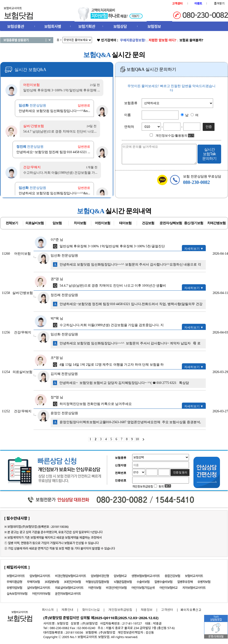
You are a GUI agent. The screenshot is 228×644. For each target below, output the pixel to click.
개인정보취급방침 (120, 610)
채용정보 (147, 610)
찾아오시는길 (91, 610)
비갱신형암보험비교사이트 (70, 576)
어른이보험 (95, 588)
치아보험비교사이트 (194, 588)
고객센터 (167, 610)
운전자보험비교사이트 (68, 594)
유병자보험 (204, 582)
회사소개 (47, 610)
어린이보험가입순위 (143, 588)
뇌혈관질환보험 (123, 582)
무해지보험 (33, 582)
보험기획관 (87, 27)
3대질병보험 (52, 582)
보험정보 (154, 27)
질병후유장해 (185, 582)
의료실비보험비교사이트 (69, 588)
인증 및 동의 (180, 472)
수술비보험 (143, 582)
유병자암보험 (14, 588)
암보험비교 (120, 576)
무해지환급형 (14, 582)
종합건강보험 (172, 576)
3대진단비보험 (72, 582)
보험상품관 (16, 27)
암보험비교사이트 (40, 576)
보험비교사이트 (16, 576)
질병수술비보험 (163, 582)
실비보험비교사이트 (39, 588)
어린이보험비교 (169, 588)
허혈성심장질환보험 (97, 582)
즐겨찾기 (219, 3)
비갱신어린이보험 (116, 588)
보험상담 (120, 27)
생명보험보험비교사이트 (146, 576)
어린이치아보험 (41, 594)
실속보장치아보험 (17, 594)
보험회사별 (53, 27)
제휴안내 (67, 610)
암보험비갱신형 (100, 576)
